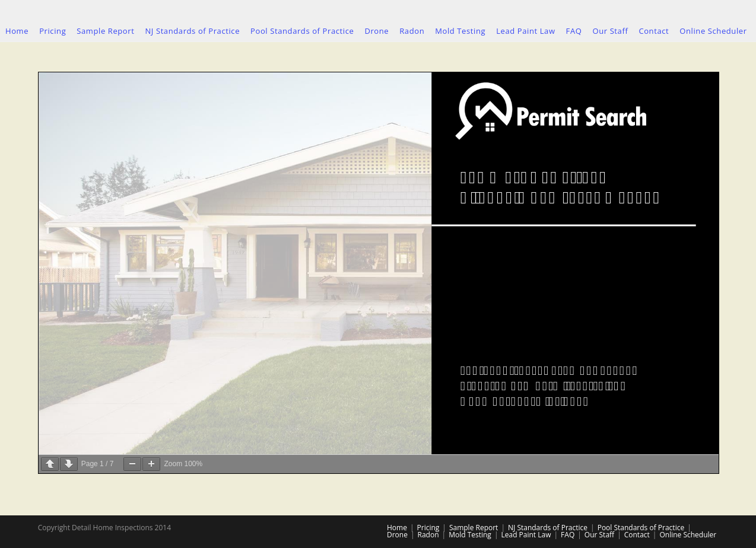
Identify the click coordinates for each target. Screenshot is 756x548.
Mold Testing (470, 535)
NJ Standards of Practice (548, 528)
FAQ (568, 535)
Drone (397, 535)
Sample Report (474, 528)
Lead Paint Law (526, 535)
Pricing (428, 528)
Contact (637, 535)
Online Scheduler (688, 535)
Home (397, 528)
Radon (428, 535)
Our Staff (599, 535)
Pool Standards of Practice (641, 528)
